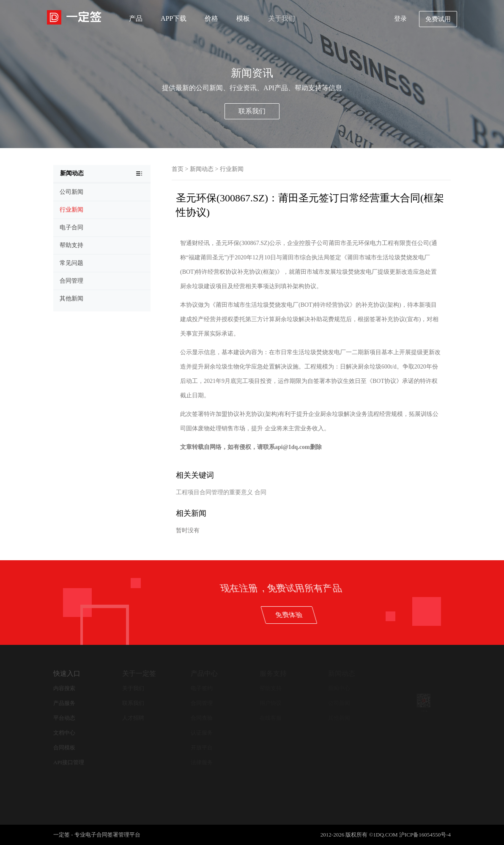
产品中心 (204, 673)
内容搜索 (64, 688)
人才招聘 (133, 718)
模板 (243, 18)
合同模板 (64, 747)
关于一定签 (139, 673)
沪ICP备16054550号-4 (425, 835)
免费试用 (438, 19)
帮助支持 (271, 688)
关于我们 (282, 18)
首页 (178, 169)
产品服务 (64, 703)
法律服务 (202, 762)
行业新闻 (232, 169)
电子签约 (202, 688)
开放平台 (202, 747)
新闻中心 (339, 688)
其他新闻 (339, 718)
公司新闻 (339, 703)
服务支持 (273, 673)
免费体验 (460, 615)
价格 (211, 18)
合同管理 (202, 703)
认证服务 (202, 733)
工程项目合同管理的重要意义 (214, 492)
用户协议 (271, 703)
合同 (260, 492)
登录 (400, 19)
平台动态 (64, 718)
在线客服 (271, 718)
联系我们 (252, 111)
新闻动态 (202, 169)
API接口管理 (69, 762)
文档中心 (64, 733)
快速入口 (67, 673)
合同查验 (202, 718)
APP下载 (174, 18)
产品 (136, 18)
